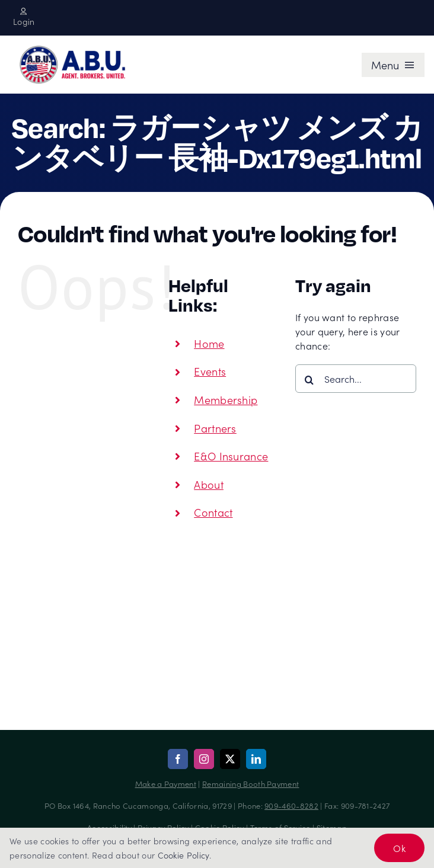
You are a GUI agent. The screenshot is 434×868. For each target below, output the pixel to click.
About (209, 484)
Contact (213, 512)
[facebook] (178, 759)
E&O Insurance (231, 456)
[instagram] (204, 759)
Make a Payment (166, 784)
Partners (215, 428)
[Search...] (356, 379)
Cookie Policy (184, 855)
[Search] (309, 380)
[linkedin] (256, 759)
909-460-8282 (291, 805)
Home (209, 343)
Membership (226, 400)
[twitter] (230, 759)
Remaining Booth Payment (250, 784)
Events (210, 371)
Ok (399, 848)
